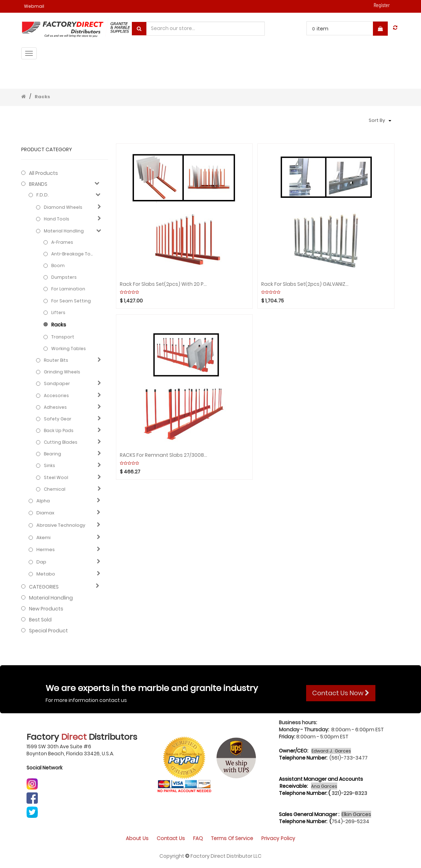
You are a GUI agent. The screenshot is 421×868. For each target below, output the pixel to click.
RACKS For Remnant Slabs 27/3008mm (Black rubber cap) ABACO (164, 455)
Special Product (48, 631)
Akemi (43, 538)
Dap (41, 562)
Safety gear (58, 419)
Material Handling (64, 231)
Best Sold (40, 620)
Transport (63, 337)
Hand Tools (57, 219)
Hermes (46, 550)
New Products (46, 609)
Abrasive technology (61, 525)
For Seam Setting (71, 301)
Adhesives (55, 407)
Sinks (49, 465)
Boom (58, 265)
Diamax (45, 513)
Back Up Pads (59, 430)
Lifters (58, 312)
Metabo (46, 574)
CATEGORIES (44, 587)
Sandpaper (57, 383)
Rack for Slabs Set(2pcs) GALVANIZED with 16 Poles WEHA (305, 284)
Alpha (43, 501)
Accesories (56, 395)
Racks (42, 97)
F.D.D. (43, 195)
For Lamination (68, 289)
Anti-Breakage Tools (73, 254)
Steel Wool (56, 477)
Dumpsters (64, 277)
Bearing (52, 454)
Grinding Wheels (62, 372)
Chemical (55, 489)
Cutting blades (61, 442)
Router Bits (56, 360)
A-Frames (62, 242)
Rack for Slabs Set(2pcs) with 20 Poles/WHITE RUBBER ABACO (164, 284)
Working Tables (69, 349)
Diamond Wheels (63, 207)
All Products (43, 173)
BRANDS (38, 184)
